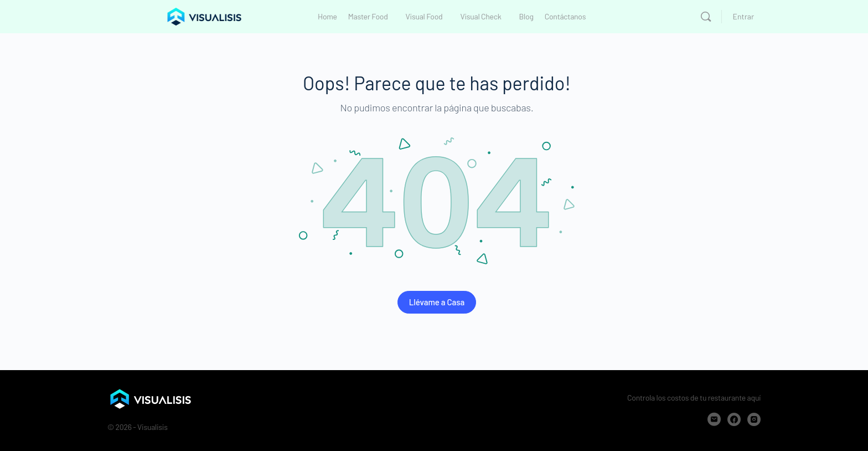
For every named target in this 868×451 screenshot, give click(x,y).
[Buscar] (706, 17)
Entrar (743, 16)
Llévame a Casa (437, 302)
